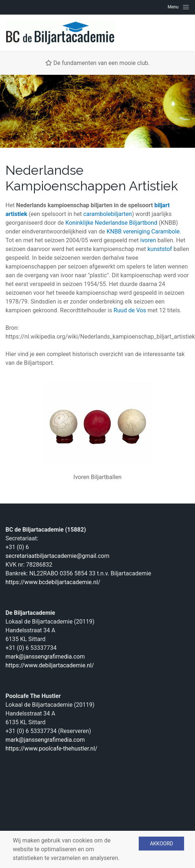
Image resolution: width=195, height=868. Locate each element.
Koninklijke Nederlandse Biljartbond (111, 223)
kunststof (160, 249)
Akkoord (161, 844)
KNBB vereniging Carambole (143, 232)
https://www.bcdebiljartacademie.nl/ (53, 582)
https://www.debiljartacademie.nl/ (50, 665)
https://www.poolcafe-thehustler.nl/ (51, 749)
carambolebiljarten (108, 214)
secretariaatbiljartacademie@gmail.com (57, 556)
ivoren (148, 240)
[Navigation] (179, 7)
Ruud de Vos (130, 310)
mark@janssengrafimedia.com (45, 657)
